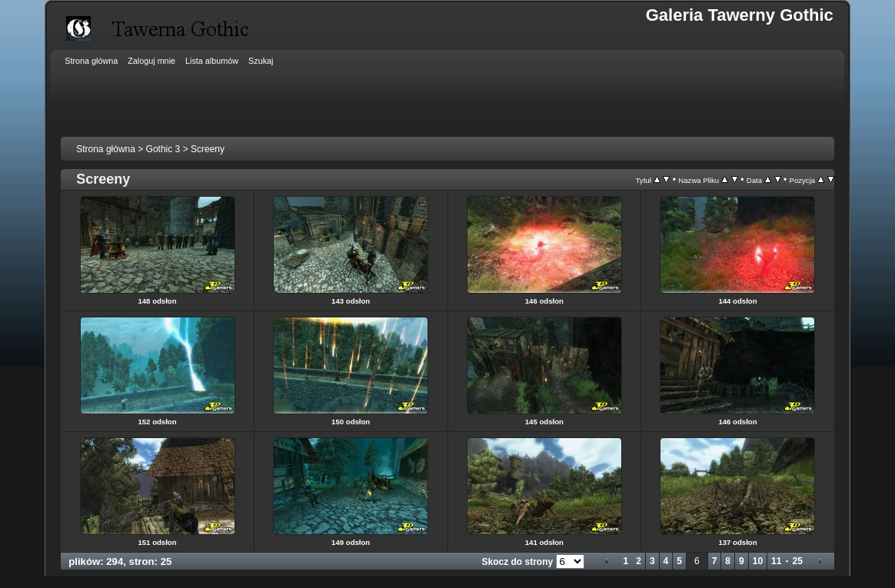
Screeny (208, 149)
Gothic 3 (163, 149)
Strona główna (106, 149)
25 (797, 561)
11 (776, 561)
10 (758, 561)
